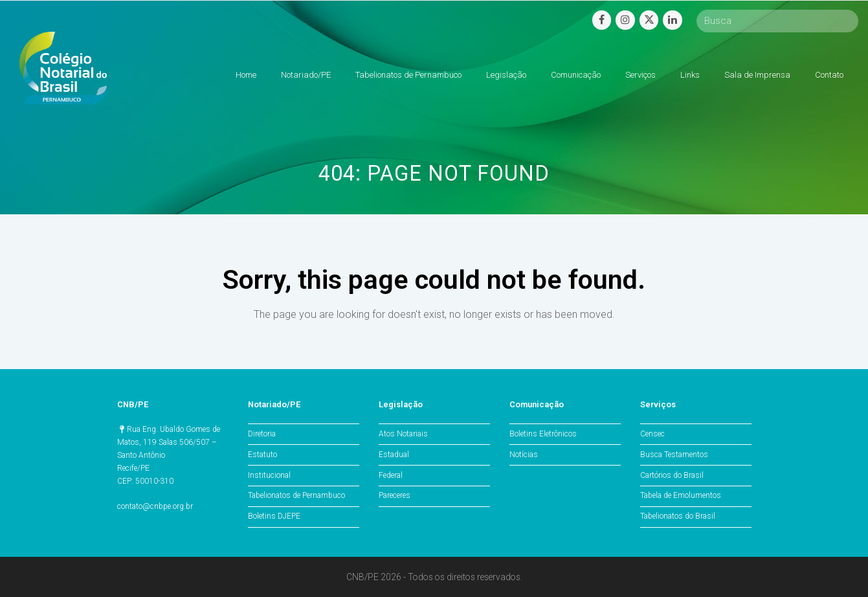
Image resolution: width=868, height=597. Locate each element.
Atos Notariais (403, 434)
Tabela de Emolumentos (681, 495)
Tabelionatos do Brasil (678, 516)
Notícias (524, 455)
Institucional (269, 475)
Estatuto (262, 455)
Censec (652, 434)
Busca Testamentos (674, 455)
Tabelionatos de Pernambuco (296, 495)
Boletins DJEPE (274, 516)
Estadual (394, 455)
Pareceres (395, 495)
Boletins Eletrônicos (543, 434)
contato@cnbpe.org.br (155, 506)
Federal (391, 475)
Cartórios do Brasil (672, 475)
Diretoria (262, 434)
